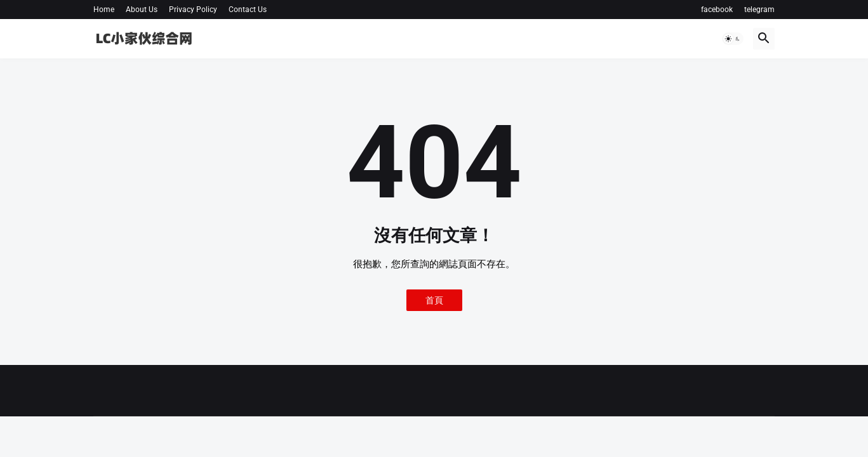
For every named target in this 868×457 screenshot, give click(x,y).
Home (104, 10)
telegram (759, 10)
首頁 (434, 300)
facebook (717, 10)
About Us (142, 10)
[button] (733, 39)
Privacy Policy (193, 10)
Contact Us (248, 10)
